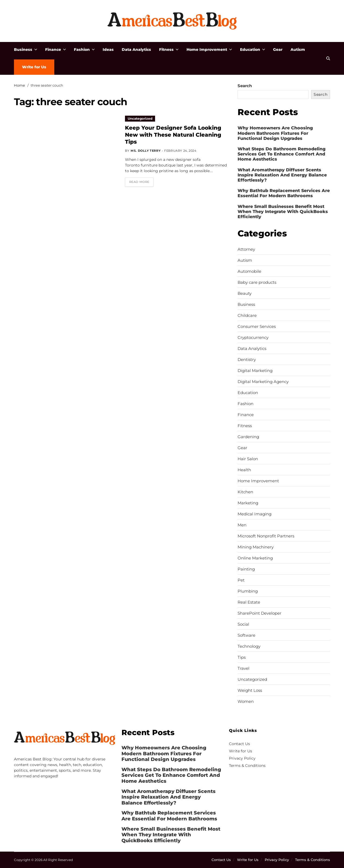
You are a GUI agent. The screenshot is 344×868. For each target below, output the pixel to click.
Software (246, 635)
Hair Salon (248, 459)
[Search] (328, 58)
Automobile (249, 271)
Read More (139, 182)
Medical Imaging (255, 514)
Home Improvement (209, 49)
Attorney (246, 249)
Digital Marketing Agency (263, 382)
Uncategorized (140, 118)
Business (26, 49)
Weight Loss (250, 690)
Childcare (247, 316)
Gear (278, 49)
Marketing (248, 503)
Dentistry (247, 360)
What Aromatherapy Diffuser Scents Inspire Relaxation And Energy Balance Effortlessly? (282, 175)
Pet (241, 580)
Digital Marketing (255, 371)
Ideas (108, 49)
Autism (298, 49)
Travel (243, 668)
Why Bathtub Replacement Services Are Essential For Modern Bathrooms (284, 193)
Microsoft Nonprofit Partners (266, 536)
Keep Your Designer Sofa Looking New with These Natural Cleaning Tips (173, 135)
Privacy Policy (242, 758)
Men (242, 525)
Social (243, 624)
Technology (249, 646)
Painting (246, 569)
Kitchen (245, 492)
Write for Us (34, 67)
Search (245, 86)
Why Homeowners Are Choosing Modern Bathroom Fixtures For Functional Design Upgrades (275, 133)
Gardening (248, 437)
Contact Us (239, 744)
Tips (242, 657)
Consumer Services (257, 327)
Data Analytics (136, 49)
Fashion (84, 49)
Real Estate (249, 602)
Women (246, 702)
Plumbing (248, 591)
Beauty (245, 293)
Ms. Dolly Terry (146, 151)
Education (252, 49)
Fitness (169, 49)
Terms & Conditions (247, 766)
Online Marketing (255, 558)
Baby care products (257, 282)
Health (244, 470)
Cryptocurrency (253, 338)
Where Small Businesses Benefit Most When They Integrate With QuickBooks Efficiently (283, 212)
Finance (55, 49)
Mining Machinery (256, 547)
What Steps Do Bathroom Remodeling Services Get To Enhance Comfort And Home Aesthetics (282, 154)
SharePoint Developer (259, 613)
